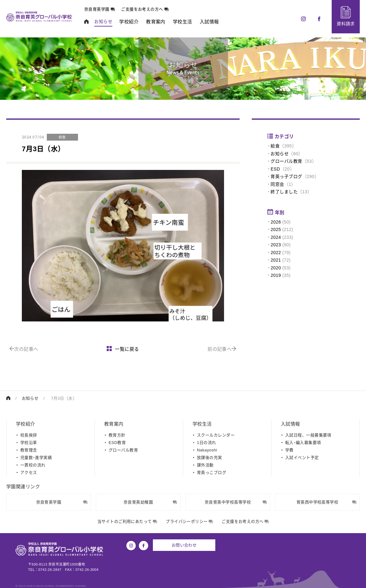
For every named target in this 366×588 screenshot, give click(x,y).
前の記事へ (222, 349)
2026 (276, 222)
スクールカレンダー (216, 435)
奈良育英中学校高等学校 (236, 502)
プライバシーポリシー (189, 521)
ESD (275, 169)
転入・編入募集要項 (303, 443)
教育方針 (117, 435)
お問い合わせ (184, 545)
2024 (276, 237)
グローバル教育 (286, 161)
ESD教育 (117, 443)
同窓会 (277, 184)
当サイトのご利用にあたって (127, 521)
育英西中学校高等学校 (326, 502)
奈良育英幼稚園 (150, 502)
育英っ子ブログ (286, 176)
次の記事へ (24, 349)
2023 (276, 245)
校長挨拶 (29, 435)
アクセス (29, 472)
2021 (276, 260)
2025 (276, 229)
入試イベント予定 (302, 458)
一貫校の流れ (33, 465)
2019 (276, 275)
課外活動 (205, 465)
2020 (276, 268)
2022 (276, 253)
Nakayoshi (207, 450)
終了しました (284, 192)
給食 (275, 146)
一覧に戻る (123, 349)
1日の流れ (206, 443)
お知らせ (280, 154)
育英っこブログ (212, 472)
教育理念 (29, 450)
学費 (289, 450)
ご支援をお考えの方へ (145, 9)
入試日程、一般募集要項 (308, 435)
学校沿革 (29, 443)
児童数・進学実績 (36, 458)
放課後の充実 (210, 458)
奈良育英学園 (100, 9)
